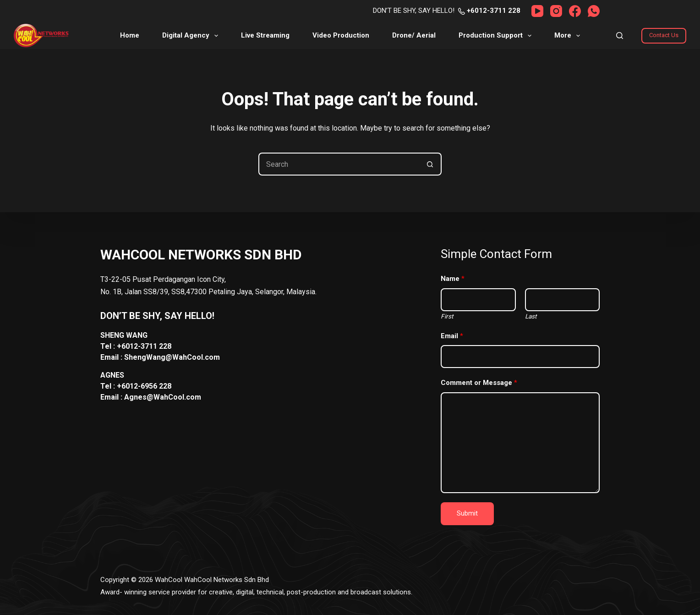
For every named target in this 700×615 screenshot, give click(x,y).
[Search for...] (339, 164)
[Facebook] (575, 11)
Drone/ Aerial (414, 35)
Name (453, 279)
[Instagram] (556, 11)
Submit (467, 513)
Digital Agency (192, 36)
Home (130, 35)
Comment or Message (479, 383)
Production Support (497, 36)
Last (531, 316)
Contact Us (664, 35)
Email (452, 336)
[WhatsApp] (594, 11)
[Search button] (430, 164)
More (569, 36)
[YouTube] (537, 11)
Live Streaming (265, 35)
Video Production (341, 35)
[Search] (620, 36)
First (447, 316)
